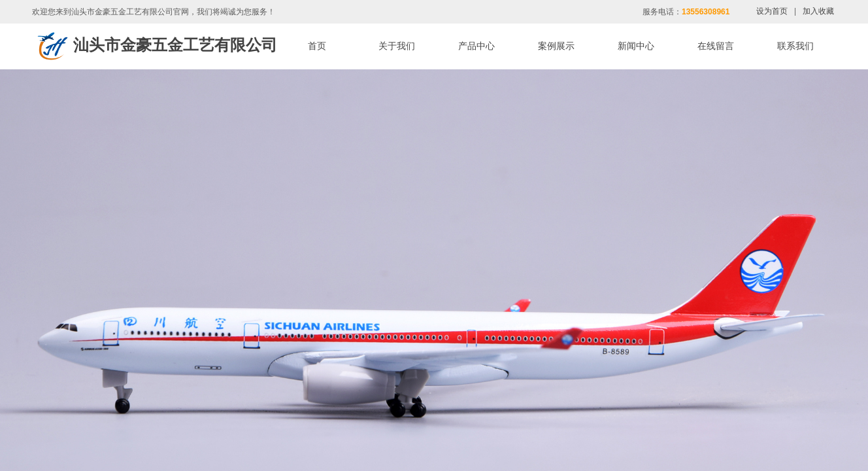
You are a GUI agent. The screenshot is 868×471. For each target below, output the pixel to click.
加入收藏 (818, 11)
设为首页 (772, 11)
